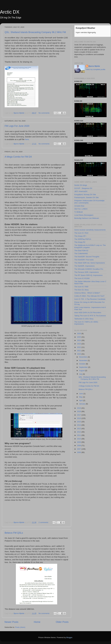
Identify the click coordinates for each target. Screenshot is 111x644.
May (81, 397)
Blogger (69, 637)
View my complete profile (96, 69)
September (84, 367)
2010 (79, 439)
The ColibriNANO (81, 254)
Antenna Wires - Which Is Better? (87, 293)
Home (37, 622)
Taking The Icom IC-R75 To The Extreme (90, 316)
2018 (79, 411)
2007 (79, 449)
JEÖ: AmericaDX (81, 191)
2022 (79, 347)
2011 (79, 435)
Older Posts (62, 622)
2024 (79, 340)
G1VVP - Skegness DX (83, 188)
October (82, 364)
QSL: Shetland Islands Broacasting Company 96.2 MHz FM (35, 32)
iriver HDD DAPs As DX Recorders (88, 313)
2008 (79, 445)
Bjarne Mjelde (94, 66)
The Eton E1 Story (81, 290)
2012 (79, 432)
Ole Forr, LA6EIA (81, 209)
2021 (79, 351)
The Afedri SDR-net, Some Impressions (90, 263)
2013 (79, 429)
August (82, 371)
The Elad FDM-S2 (81, 251)
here (27, 139)
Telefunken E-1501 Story (84, 319)
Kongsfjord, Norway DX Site (85, 194)
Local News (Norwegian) (84, 215)
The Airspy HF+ (80, 236)
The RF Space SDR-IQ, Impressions (88, 275)
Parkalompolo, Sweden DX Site (86, 197)
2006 (79, 452)
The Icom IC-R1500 (82, 278)
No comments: (44, 113)
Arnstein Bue (79, 206)
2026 (79, 334)
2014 (79, 425)
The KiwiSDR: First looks (84, 260)
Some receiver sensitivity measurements (90, 230)
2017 (79, 415)
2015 (79, 422)
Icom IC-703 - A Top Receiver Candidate (90, 299)
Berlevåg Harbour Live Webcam (87, 218)
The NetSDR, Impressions (84, 266)
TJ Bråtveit (79, 212)
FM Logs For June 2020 (17, 126)
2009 (79, 442)
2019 (79, 408)
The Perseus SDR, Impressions (87, 272)
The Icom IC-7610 (81, 233)
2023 (79, 344)
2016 (79, 418)
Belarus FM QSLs (14, 533)
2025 (79, 337)
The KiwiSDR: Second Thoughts (87, 257)
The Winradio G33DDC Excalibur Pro (89, 269)
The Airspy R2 (80, 242)
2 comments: (44, 522)
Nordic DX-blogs (81, 185)
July (81, 374)
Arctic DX (10, 12)
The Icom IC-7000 (81, 287)
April (81, 400)
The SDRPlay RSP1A (83, 239)
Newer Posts (11, 622)
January (82, 404)
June (81, 394)
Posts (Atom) (20, 627)
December (83, 357)
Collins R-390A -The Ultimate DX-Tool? (89, 296)
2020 (79, 354)
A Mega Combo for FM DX (18, 157)
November (83, 360)
